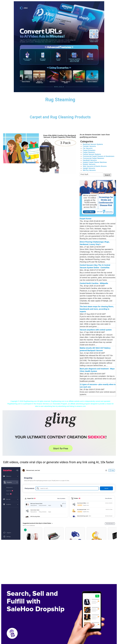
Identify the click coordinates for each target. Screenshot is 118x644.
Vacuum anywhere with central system (96, 330)
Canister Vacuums (89, 146)
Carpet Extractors (89, 150)
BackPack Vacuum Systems (93, 144)
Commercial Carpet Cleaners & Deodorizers (98, 156)
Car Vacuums (88, 148)
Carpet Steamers (89, 152)
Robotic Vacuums (89, 164)
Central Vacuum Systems (92, 154)
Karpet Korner (86, 219)
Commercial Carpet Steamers (93, 158)
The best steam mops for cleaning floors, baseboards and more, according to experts (97, 309)
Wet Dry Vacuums (89, 170)
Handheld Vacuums (90, 160)
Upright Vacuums (89, 168)
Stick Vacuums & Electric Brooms (95, 166)
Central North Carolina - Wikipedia (94, 283)
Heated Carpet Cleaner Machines (95, 162)
